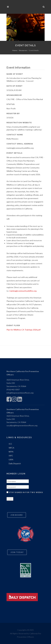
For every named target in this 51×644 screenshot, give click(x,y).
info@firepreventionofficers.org (20, 393)
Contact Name (15, 135)
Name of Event (15, 74)
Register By (13, 114)
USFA (11, 460)
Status (11, 104)
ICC (10, 444)
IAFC (11, 456)
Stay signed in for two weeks (26, 492)
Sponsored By (14, 95)
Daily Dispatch (15, 463)
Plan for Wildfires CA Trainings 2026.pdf (24, 330)
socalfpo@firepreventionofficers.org (22, 425)
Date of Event (15, 86)
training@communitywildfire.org (23, 291)
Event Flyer (13, 325)
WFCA (11, 448)
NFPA (11, 452)
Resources (23, 50)
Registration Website (19, 123)
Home (15, 50)
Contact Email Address (20, 144)
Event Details (14, 153)
